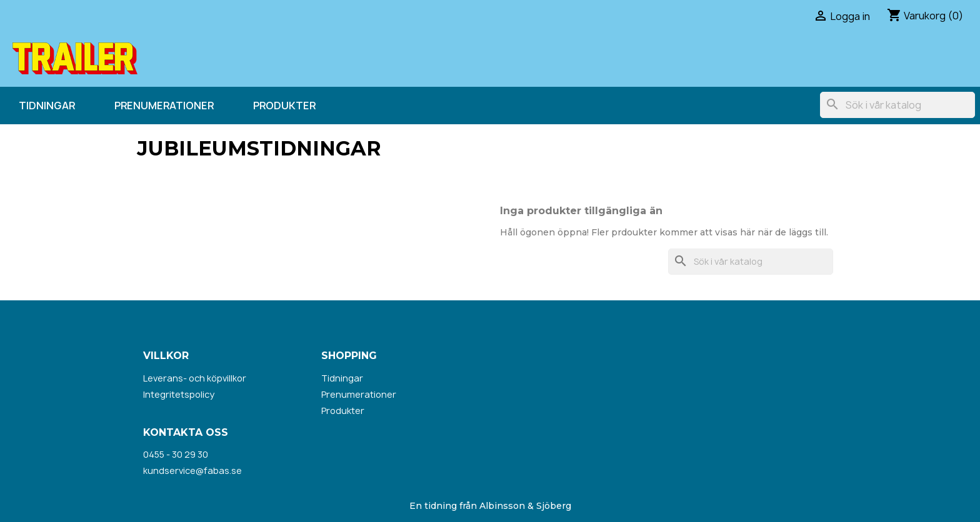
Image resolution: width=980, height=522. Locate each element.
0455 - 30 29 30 (176, 454)
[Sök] (897, 105)
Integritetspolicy (179, 394)
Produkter (284, 106)
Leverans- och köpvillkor (195, 378)
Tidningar (47, 106)
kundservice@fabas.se (192, 470)
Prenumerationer (164, 106)
